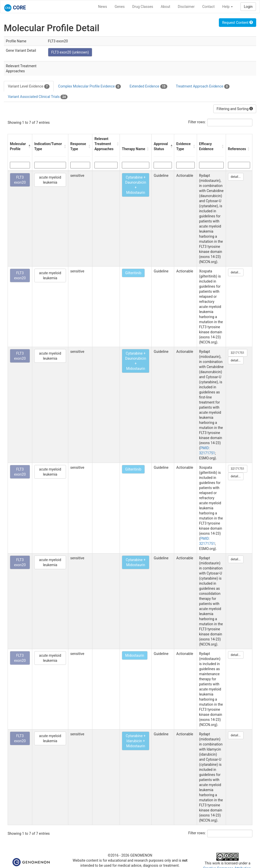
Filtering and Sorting (235, 109)
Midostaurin (135, 655)
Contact (208, 7)
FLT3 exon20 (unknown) (70, 52)
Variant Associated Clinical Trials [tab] (38, 97)
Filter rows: (197, 122)
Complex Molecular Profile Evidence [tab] (90, 86)
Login (248, 7)
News (102, 7)
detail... (236, 177)
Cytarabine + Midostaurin (136, 562)
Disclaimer (186, 7)
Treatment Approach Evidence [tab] (203, 86)
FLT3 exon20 (20, 180)
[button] (29, 146)
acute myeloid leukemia (50, 180)
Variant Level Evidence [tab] (29, 86)
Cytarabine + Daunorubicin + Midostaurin (136, 185)
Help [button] (227, 7)
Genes (120, 7)
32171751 (238, 353)
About (165, 7)
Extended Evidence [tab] (148, 86)
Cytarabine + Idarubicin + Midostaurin (136, 741)
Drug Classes (143, 7)
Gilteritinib (133, 273)
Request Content (238, 23)
